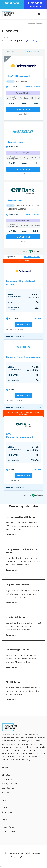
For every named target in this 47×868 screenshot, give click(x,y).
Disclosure (37, 318)
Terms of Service (9, 831)
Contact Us (7, 812)
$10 (36, 104)
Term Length (25, 98)
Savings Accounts (10, 784)
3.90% (12, 104)
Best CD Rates (12, 3)
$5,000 (36, 231)
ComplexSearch (18, 853)
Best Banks (7, 779)
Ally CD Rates (13, 682)
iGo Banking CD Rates (17, 650)
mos (25, 104)
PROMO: (10, 81)
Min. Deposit (36, 98)
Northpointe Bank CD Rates (20, 517)
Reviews (5, 792)
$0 (36, 163)
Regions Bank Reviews (18, 585)
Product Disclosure (33, 87)
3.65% (12, 163)
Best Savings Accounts (35, 5)
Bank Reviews (8, 788)
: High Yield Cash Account (18, 76)
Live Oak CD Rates (15, 617)
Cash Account (21, 81)
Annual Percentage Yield (12, 98)
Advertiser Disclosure (32, 52)
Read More (11, 535)
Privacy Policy (8, 827)
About (5, 807)
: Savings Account (14, 142)
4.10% (12, 231)
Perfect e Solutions (29, 857)
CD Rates (6, 775)
